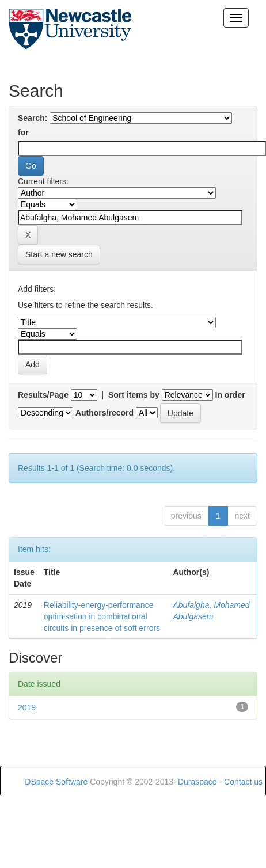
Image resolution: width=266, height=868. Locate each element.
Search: (33, 118)
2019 (27, 707)
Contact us (243, 782)
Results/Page (43, 395)
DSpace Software (56, 782)
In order (230, 395)
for (23, 132)
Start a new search (59, 254)
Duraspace (197, 782)
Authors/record (105, 413)
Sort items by (134, 395)
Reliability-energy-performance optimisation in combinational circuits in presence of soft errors (102, 616)
